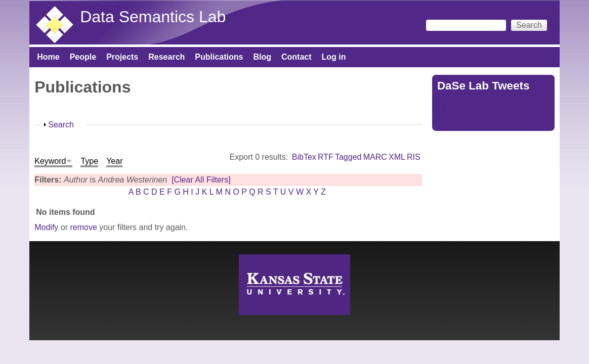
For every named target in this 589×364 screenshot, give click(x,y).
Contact (297, 57)
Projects (122, 57)
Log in (334, 57)
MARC (375, 157)
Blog (262, 57)
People (83, 57)
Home (48, 57)
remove (83, 227)
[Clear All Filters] (201, 180)
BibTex (304, 157)
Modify (46, 227)
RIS (414, 157)
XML (397, 157)
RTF (326, 157)
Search (61, 125)
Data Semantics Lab (153, 17)
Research (166, 57)
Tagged (348, 157)
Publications (219, 57)
